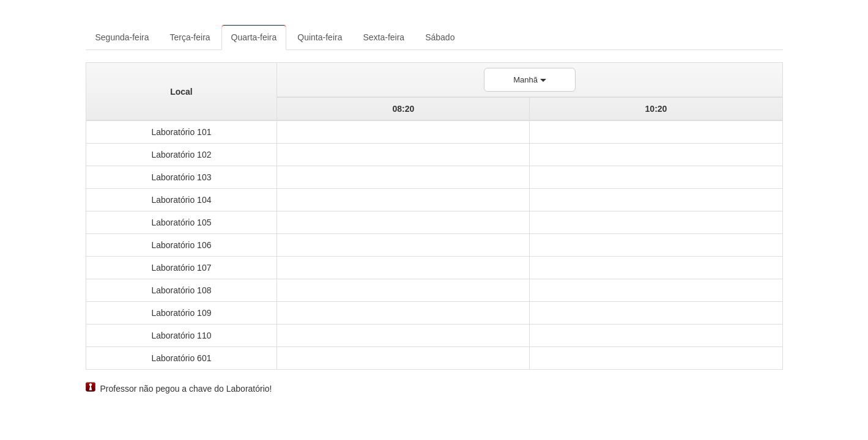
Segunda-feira (122, 37)
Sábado (440, 37)
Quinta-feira (320, 37)
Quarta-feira (254, 37)
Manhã (529, 80)
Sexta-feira (384, 37)
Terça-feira (190, 37)
